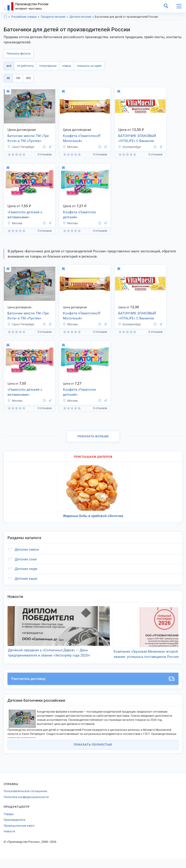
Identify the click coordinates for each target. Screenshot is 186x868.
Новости (9, 841)
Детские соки (26, 559)
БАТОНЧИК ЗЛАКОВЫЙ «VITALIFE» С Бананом (137, 138)
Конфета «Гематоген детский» (79, 215)
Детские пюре (26, 569)
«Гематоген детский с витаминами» (25, 215)
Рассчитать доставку (93, 688)
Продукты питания (53, 17)
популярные (48, 66)
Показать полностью (93, 754)
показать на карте (89, 66)
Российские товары (24, 17)
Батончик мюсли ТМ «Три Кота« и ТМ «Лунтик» (28, 138)
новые (67, 66)
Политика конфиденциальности (26, 806)
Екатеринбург (130, 147)
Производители (15, 829)
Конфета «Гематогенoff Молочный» (82, 138)
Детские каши (26, 579)
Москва (70, 147)
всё (9, 66)
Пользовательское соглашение (25, 800)
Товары (9, 823)
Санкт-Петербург (21, 147)
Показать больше (93, 436)
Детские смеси (27, 550)
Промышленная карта (19, 835)
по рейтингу (25, 66)
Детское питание (80, 17)
